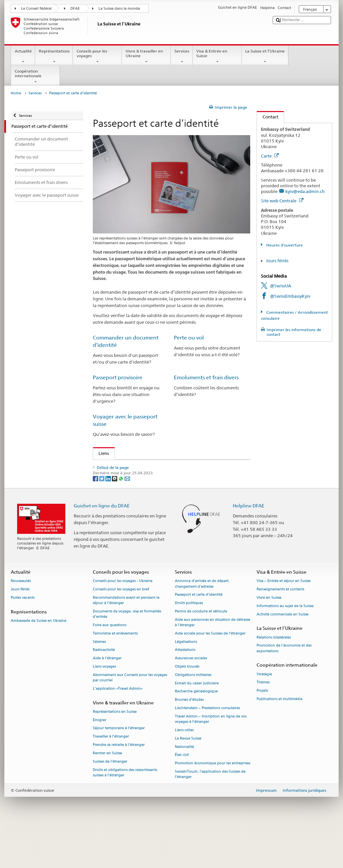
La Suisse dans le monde (119, 9)
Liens (101, 453)
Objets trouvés (187, 708)
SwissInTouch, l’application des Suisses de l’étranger (210, 815)
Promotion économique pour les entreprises (213, 804)
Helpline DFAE (249, 547)
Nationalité (184, 788)
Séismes (99, 683)
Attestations (185, 691)
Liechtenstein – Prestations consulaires (207, 749)
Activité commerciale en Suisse (283, 655)
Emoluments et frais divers (206, 377)
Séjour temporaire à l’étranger (119, 769)
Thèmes (263, 724)
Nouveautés (21, 622)
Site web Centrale (282, 201)
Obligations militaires (193, 716)
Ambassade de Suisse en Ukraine (39, 662)
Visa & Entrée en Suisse (217, 57)
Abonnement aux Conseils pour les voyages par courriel (130, 719)
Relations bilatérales (274, 679)
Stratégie (264, 715)
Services (182, 57)
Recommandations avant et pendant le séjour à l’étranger (126, 641)
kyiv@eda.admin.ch (305, 191)
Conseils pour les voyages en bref (121, 630)
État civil (182, 796)
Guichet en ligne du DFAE (102, 547)
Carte (270, 156)
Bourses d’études (189, 741)
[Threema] (115, 519)
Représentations (54, 57)
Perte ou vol (189, 338)
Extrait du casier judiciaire (197, 724)
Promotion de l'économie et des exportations (284, 690)
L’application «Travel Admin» (118, 730)
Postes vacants (23, 639)
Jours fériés (277, 261)
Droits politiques (189, 644)
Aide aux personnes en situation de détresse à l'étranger (213, 663)
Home (16, 93)
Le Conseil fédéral (36, 9)
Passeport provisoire (118, 377)
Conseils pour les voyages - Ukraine (123, 622)
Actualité (23, 57)
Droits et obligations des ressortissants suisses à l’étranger (125, 814)
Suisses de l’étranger (110, 803)
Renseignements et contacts (280, 630)
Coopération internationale (36, 77)
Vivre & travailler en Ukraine (146, 57)
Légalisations (186, 683)
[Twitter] (102, 519)
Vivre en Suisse (269, 639)
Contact (268, 117)
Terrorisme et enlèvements (115, 674)
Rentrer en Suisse (107, 794)
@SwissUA (281, 286)
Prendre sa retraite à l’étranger (119, 786)
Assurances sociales (191, 699)
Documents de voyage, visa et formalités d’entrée (127, 655)
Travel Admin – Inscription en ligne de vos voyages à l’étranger (211, 760)
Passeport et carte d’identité (199, 636)
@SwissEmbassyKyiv (290, 296)
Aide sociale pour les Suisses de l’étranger (210, 674)
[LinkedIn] (109, 519)
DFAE (75, 9)
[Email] (127, 519)
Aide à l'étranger (107, 699)
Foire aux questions (110, 666)
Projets (262, 732)
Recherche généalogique (196, 733)
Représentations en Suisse (115, 753)
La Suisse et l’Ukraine (265, 57)
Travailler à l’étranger (111, 778)
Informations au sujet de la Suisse (285, 647)
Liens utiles (184, 771)
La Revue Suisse (188, 780)
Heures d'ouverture (284, 245)
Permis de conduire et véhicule (201, 652)
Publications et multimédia (280, 740)
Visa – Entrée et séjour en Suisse (284, 622)
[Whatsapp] (121, 519)
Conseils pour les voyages (97, 57)
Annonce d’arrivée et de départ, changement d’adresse (202, 625)
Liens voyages (104, 708)
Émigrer (99, 761)
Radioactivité (104, 691)
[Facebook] (96, 519)
